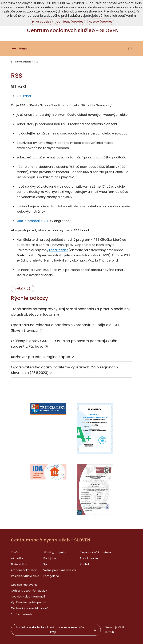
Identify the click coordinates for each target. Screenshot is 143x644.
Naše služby (19, 564)
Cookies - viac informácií (28, 597)
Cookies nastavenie (24, 585)
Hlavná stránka (23, 62)
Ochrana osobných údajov (29, 591)
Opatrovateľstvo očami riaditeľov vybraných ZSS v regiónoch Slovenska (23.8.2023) (64, 370)
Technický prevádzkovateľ (29, 608)
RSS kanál (24, 96)
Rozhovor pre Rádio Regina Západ (41, 357)
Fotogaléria (51, 576)
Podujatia (50, 558)
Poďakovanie (89, 558)
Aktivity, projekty (55, 552)
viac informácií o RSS (33, 221)
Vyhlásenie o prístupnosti (28, 602)
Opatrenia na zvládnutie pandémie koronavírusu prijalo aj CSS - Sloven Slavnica (67, 328)
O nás (15, 552)
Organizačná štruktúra (95, 552)
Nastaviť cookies (101, 22)
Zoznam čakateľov (24, 570)
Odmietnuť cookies (70, 22)
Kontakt (85, 564)
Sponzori (49, 564)
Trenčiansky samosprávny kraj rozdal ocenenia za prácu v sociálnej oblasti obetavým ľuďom (70, 312)
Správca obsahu (22, 614)
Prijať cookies (42, 22)
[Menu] (19, 49)
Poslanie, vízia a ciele (25, 576)
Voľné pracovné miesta (59, 570)
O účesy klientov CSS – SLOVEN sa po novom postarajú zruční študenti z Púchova (65, 344)
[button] (130, 49)
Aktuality (17, 558)
